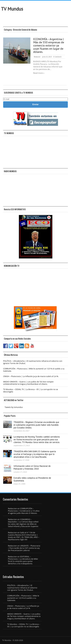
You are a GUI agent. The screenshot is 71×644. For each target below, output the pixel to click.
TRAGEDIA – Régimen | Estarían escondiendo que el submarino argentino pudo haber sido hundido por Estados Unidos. (36, 425)
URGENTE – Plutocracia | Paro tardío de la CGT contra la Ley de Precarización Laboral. (24, 548)
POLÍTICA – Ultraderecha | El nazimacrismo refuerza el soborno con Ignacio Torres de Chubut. (33, 362)
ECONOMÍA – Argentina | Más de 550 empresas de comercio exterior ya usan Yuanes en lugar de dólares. (49, 45)
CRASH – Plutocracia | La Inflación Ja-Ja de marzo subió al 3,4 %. (31, 376)
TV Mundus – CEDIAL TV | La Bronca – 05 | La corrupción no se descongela (31, 390)
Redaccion (37, 57)
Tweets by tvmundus (14, 407)
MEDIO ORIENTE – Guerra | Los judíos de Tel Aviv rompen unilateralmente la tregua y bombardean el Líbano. (28, 383)
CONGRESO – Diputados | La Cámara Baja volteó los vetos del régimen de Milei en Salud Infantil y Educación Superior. (23, 523)
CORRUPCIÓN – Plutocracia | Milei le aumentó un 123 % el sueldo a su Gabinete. (34, 370)
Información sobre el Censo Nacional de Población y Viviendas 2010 (32, 467)
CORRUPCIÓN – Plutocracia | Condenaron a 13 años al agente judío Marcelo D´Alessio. (24, 511)
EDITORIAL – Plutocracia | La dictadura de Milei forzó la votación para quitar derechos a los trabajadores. (23, 560)
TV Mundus (12, 9)
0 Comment (57, 57)
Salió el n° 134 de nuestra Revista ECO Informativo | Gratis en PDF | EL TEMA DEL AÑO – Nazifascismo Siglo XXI (24, 536)
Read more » (39, 73)
